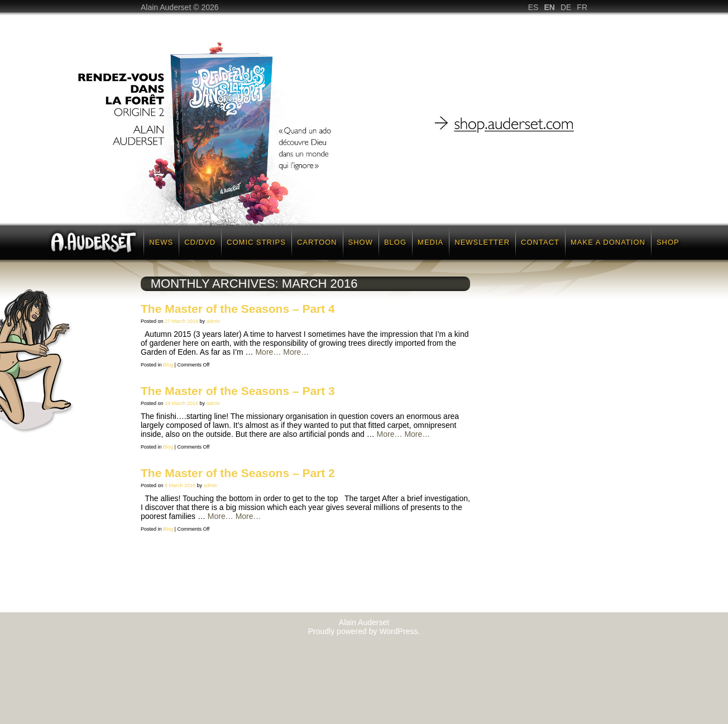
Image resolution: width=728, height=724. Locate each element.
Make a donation (608, 242)
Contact (540, 242)
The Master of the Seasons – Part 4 (238, 309)
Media (430, 242)
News (161, 242)
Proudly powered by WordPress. (364, 631)
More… (268, 352)
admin (214, 321)
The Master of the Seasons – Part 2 (238, 473)
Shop (668, 242)
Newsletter (482, 242)
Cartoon (317, 242)
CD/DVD (200, 242)
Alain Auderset (364, 622)
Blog (395, 242)
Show (361, 242)
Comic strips (256, 242)
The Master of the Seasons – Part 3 (238, 391)
